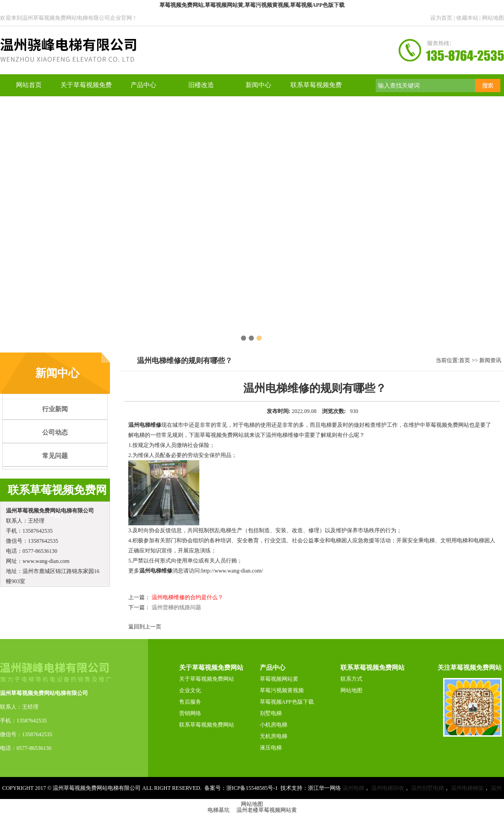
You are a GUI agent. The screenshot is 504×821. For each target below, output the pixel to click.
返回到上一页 (145, 627)
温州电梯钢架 (467, 788)
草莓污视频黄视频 (282, 690)
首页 (465, 360)
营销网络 (190, 713)
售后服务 (190, 702)
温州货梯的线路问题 (176, 607)
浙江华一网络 (324, 788)
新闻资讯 (490, 360)
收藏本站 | (469, 18)
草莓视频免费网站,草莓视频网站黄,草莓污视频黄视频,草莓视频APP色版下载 (252, 5)
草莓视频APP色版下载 (287, 702)
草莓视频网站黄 (279, 679)
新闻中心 (258, 85)
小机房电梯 (274, 725)
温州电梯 (353, 788)
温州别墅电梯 (427, 788)
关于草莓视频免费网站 (207, 679)
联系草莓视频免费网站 (207, 725)
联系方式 (351, 679)
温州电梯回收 (388, 788)
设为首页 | (443, 18)
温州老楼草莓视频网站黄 (267, 810)
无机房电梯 (274, 736)
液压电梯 (271, 748)
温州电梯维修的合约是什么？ (187, 597)
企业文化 (190, 690)
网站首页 (29, 85)
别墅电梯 (271, 713)
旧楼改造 (201, 85)
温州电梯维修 (145, 425)
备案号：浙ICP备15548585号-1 (241, 788)
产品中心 (143, 85)
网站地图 (493, 18)
